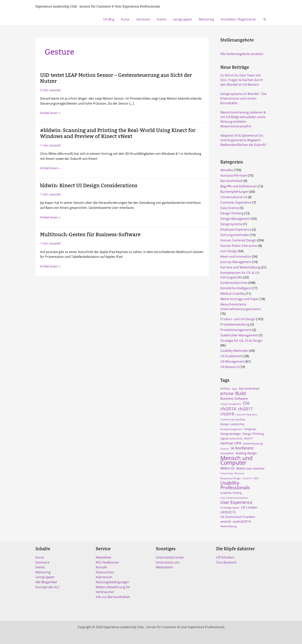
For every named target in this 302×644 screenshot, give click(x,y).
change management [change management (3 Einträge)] (231, 404)
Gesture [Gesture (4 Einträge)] (225, 449)
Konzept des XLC (47, 587)
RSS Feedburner (107, 562)
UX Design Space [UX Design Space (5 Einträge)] (230, 508)
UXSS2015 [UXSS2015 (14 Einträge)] (228, 512)
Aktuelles (227, 170)
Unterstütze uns (168, 562)
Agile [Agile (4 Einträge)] (235, 389)
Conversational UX (234, 197)
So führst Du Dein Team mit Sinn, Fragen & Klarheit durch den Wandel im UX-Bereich (242, 80)
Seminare (145, 19)
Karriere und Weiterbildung (240, 267)
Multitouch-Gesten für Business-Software (90, 235)
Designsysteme (231, 224)
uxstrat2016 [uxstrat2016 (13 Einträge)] (242, 521)
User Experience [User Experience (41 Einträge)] (236, 502)
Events (163, 19)
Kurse (128, 19)
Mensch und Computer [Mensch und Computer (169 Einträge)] (237, 460)
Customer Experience (236, 202)
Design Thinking (232, 213)
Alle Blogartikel (46, 582)
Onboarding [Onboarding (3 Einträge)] (226, 473)
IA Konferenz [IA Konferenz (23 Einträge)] (242, 448)
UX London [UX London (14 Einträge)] (249, 507)
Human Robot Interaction (239, 246)
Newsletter (104, 557)
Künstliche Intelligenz (236, 288)
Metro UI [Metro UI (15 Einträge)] (227, 468)
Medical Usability (233, 294)
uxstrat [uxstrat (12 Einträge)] (226, 521)
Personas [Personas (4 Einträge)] (239, 473)
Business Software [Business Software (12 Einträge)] (234, 398)
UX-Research (230, 367)
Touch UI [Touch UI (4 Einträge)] (247, 478)
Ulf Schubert (225, 557)
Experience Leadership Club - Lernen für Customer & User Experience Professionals (98, 7)
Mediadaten (164, 567)
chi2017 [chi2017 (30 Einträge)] (245, 409)
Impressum (104, 577)
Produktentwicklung (235, 324)
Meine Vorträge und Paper (240, 299)
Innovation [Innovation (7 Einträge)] (227, 453)
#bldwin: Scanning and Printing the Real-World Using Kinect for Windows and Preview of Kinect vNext (118, 133)
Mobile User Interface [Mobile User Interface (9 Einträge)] (250, 468)
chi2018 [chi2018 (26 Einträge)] (227, 414)
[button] (265, 19)
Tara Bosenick (226, 562)
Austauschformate (234, 175)
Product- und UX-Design (238, 319)
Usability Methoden (234, 351)
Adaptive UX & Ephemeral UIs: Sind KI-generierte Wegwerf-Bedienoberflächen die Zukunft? (243, 140)
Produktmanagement (236, 330)
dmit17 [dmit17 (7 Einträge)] (249, 438)
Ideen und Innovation (236, 256)
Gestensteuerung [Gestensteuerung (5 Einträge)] (253, 443)
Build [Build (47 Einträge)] (240, 393)
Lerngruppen (184, 19)
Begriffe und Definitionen (239, 186)
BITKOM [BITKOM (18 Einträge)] (227, 394)
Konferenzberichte (234, 283)
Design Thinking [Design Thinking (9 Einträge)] (253, 434)
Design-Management (235, 219)
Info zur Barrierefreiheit (113, 597)
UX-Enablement (232, 356)
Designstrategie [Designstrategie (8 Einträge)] (231, 434)
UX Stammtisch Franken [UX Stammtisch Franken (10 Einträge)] (238, 517)
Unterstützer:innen (170, 557)
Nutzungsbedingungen (112, 582)
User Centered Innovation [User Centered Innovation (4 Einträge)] (234, 498)
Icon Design (229, 251)
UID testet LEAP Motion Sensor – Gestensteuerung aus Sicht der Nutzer (116, 78)
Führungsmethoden (235, 235)
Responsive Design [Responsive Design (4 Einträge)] (230, 478)
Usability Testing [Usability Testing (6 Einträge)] (231, 493)
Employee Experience (236, 229)
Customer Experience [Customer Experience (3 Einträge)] (246, 415)
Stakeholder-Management (239, 335)
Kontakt (101, 567)
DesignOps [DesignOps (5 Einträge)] (250, 429)
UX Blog (112, 19)
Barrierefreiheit (232, 181)
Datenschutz (105, 572)
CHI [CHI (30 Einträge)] (246, 403)
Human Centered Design (238, 240)
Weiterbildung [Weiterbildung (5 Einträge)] (228, 526)
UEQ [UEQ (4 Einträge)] (256, 478)
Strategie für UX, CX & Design (241, 341)
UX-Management (232, 361)
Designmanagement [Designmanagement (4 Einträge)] (231, 429)
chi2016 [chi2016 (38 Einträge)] (228, 409)
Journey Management (236, 262)
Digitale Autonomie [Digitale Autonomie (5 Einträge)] (231, 438)
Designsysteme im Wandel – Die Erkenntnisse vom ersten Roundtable (243, 98)
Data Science (230, 208)
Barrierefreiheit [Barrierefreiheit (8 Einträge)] (249, 388)
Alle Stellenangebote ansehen (242, 54)
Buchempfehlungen (235, 192)
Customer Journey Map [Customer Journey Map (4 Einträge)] (233, 419)
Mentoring (207, 19)
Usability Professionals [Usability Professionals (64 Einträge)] (235, 485)
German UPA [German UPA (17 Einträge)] (231, 443)
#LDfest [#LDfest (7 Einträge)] (225, 389)
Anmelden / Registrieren (239, 19)
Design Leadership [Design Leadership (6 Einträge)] (232, 424)
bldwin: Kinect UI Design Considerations (89, 186)
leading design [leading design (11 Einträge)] (246, 453)
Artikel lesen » (50, 113)
